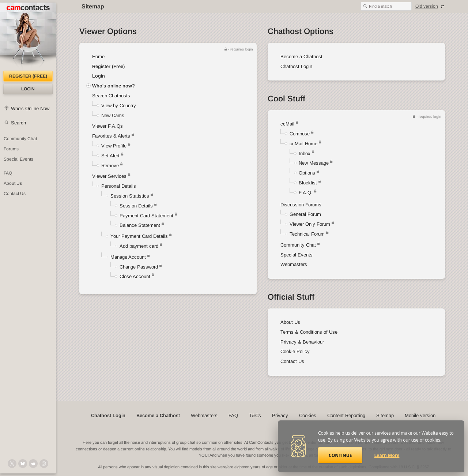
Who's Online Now (30, 108)
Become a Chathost (301, 57)
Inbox (305, 153)
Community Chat (20, 139)
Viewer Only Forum (310, 224)
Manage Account (128, 257)
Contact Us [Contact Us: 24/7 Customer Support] (15, 194)
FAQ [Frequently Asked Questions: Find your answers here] (8, 173)
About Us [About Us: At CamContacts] (13, 183)
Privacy (280, 415)
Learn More (387, 455)
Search (18, 123)
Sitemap (385, 415)
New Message (314, 163)
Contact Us (292, 361)
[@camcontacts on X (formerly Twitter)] (12, 464)
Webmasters (294, 264)
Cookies (308, 415)
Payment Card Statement (146, 216)
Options (307, 173)
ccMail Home (303, 144)
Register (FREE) (28, 76)
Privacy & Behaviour (302, 342)
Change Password (139, 267)
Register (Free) (108, 66)
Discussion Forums (301, 205)
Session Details (136, 206)
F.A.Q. (306, 193)
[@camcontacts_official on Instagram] (44, 464)
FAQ (233, 415)
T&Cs (255, 415)
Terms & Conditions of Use (309, 332)
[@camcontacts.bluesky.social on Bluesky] (23, 464)
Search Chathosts (111, 96)
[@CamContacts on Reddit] (33, 464)
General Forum (305, 214)
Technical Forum (307, 234)
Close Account (135, 276)
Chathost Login (296, 66)
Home (98, 57)
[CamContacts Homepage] (28, 37)
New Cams (113, 115)
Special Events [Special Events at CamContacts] (18, 159)
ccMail (287, 124)
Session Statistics (130, 196)
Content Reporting (346, 415)
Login (28, 89)
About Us (290, 322)
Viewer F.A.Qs (107, 126)
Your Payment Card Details (139, 236)
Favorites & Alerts (113, 136)
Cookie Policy (295, 351)
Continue (340, 455)
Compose (300, 134)
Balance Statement (140, 225)
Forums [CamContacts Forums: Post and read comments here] (11, 149)
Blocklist (308, 183)
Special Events (297, 255)
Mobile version (420, 415)
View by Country (119, 106)
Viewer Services (109, 176)
